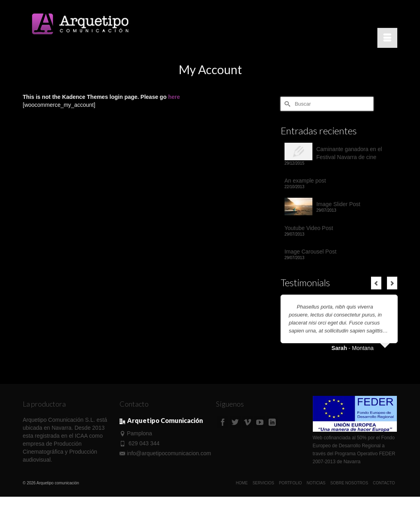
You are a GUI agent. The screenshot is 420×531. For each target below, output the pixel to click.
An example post (305, 181)
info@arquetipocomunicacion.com (165, 453)
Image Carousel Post (311, 252)
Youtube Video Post (309, 228)
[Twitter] (235, 422)
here (174, 97)
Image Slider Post (339, 204)
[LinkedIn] (272, 422)
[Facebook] (223, 422)
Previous (376, 283)
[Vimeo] (247, 422)
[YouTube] (260, 422)
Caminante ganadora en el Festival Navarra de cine (349, 153)
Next (392, 283)
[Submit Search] (287, 104)
